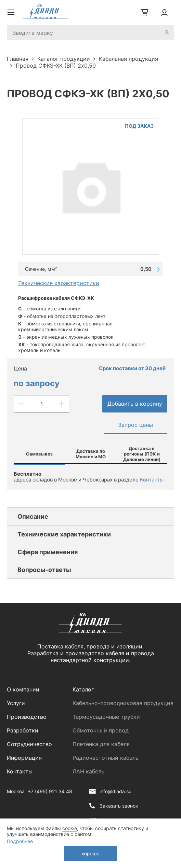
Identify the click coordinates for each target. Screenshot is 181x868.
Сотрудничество (29, 744)
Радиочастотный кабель (106, 758)
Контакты (152, 480)
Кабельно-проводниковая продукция (123, 703)
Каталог (83, 689)
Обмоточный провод (101, 730)
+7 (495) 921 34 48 (50, 791)
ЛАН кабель (88, 771)
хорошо (90, 853)
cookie (70, 828)
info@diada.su (115, 791)
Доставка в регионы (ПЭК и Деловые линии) (142, 454)
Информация (24, 758)
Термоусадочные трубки (106, 717)
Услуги (16, 703)
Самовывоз (39, 454)
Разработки (23, 730)
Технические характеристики (59, 283)
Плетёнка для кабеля (101, 744)
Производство (27, 717)
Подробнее (20, 841)
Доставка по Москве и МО (91, 454)
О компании (23, 689)
